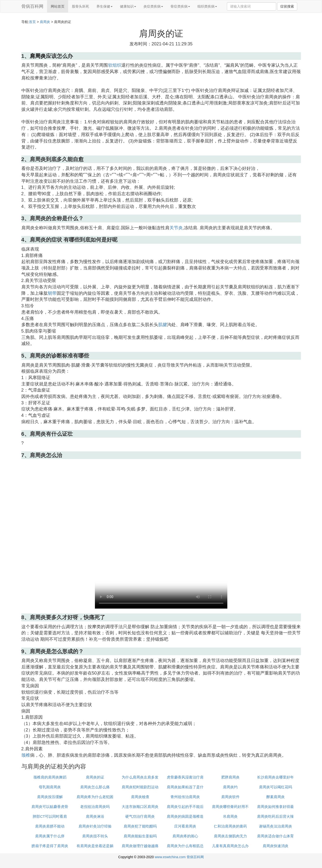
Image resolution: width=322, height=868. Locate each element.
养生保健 (104, 6)
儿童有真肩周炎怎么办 (230, 846)
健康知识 (128, 6)
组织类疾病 (207, 6)
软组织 (115, 65)
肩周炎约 (230, 787)
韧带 (52, 293)
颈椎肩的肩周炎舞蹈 (50, 777)
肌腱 (163, 325)
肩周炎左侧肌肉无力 (230, 836)
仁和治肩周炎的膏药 (230, 826)
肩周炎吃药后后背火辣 (275, 816)
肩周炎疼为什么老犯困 (95, 797)
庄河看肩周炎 (185, 826)
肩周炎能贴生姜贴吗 (140, 836)
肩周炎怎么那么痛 (95, 787)
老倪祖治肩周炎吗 (95, 807)
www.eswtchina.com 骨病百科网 (179, 857)
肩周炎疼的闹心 (185, 836)
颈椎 (26, 755)
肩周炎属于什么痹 (50, 836)
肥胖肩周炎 (230, 777)
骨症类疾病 (180, 6)
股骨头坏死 (80, 6)
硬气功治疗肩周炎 (140, 816)
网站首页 (58, 6)
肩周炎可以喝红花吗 (276, 787)
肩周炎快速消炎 (276, 846)
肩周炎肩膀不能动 (50, 826)
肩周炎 (45, 22)
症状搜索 (287, 6)
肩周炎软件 (230, 797)
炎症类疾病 (153, 6)
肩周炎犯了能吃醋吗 (140, 826)
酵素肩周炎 (276, 797)
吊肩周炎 (230, 816)
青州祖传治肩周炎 (185, 797)
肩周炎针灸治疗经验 (95, 826)
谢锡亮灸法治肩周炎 (276, 826)
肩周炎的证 (95, 777)
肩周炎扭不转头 (95, 836)
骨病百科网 (32, 6)
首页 (32, 22)
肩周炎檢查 (140, 797)
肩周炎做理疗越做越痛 (140, 846)
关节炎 (176, 228)
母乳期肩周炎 (50, 787)
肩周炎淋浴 (95, 816)
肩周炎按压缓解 (50, 797)
